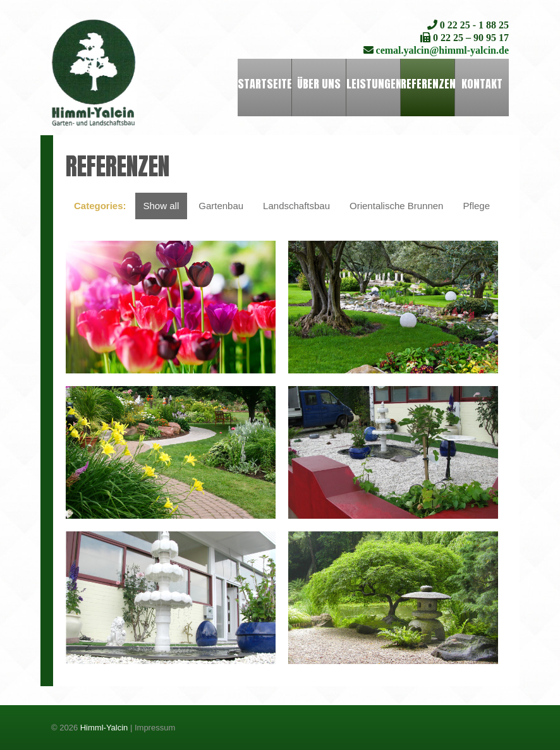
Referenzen (428, 84)
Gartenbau (221, 206)
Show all (161, 206)
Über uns (319, 84)
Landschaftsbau (296, 206)
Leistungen (373, 84)
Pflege (476, 206)
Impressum (155, 728)
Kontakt (482, 84)
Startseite (265, 84)
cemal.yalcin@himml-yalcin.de (441, 50)
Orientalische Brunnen (396, 206)
